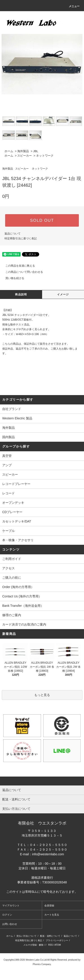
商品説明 (21, 294)
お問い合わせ (10, 924)
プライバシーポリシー (57, 940)
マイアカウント (11, 905)
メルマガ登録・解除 (33, 945)
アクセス (9, 568)
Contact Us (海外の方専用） (22, 596)
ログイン (7, 915)
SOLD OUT (42, 220)
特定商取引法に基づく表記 (21, 238)
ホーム (9, 151)
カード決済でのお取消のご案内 (24, 624)
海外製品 (23, 151)
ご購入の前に (12, 578)
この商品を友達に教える (17, 266)
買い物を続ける (12, 278)
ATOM (58, 945)
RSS (51, 945)
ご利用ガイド (12, 559)
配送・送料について (50, 936)
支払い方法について (26, 936)
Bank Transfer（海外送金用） (23, 606)
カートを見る (52, 915)
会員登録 (49, 905)
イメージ (63, 294)
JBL (36, 151)
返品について (13, 234)
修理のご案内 (12, 615)
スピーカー (25, 156)
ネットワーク (45, 156)
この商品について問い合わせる (22, 272)
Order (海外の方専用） (18, 587)
